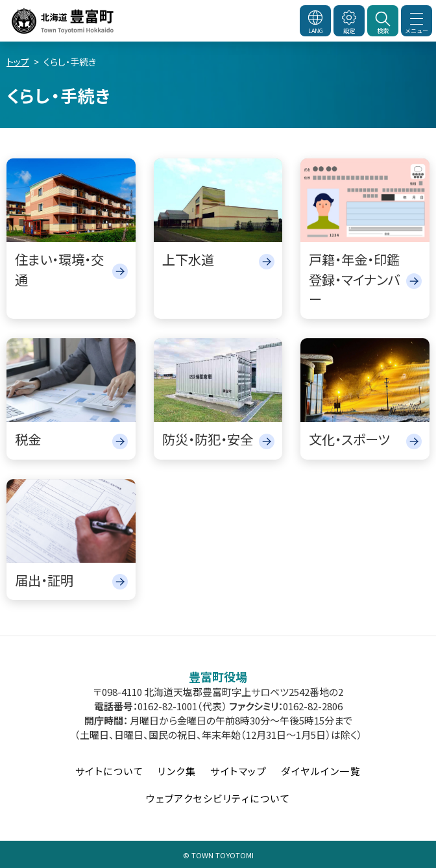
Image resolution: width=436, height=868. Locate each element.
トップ (18, 62)
